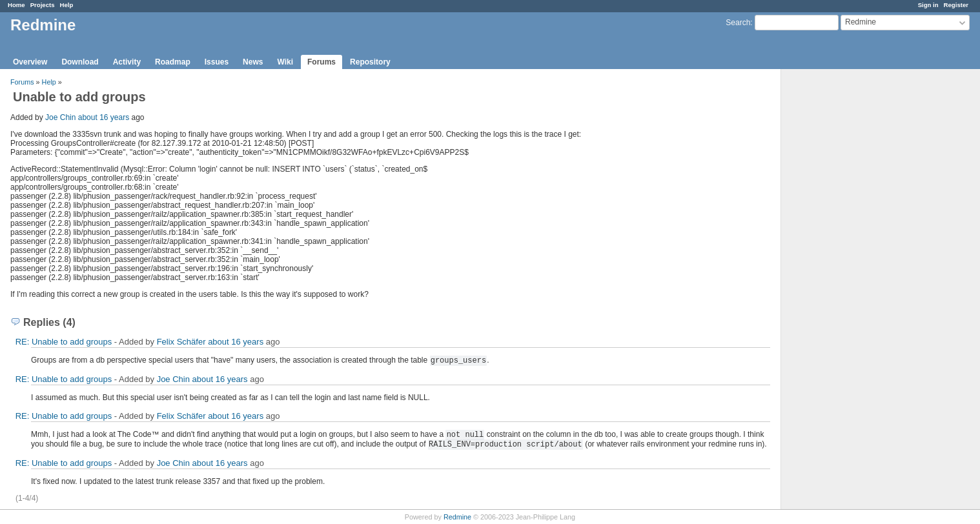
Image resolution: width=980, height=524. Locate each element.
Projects (43, 5)
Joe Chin (60, 117)
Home (16, 5)
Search (738, 23)
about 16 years (104, 117)
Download (80, 62)
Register (956, 5)
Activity (127, 62)
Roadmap (173, 62)
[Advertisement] (846, 272)
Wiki (285, 62)
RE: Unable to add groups (64, 342)
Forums (322, 62)
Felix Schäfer (181, 342)
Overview (30, 62)
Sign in (928, 5)
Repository (370, 62)
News (253, 62)
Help (67, 5)
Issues (217, 62)
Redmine (457, 517)
